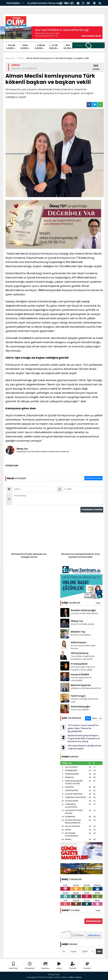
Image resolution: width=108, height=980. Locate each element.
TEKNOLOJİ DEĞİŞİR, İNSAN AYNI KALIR (84, 700)
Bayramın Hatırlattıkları (81, 635)
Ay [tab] (100, 718)
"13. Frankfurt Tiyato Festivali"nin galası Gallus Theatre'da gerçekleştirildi (79, 728)
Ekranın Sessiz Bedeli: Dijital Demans (83, 647)
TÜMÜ (98, 603)
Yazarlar (73, 966)
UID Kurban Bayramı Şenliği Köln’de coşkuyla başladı (81, 748)
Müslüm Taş (78, 632)
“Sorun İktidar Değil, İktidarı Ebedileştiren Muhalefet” (83, 658)
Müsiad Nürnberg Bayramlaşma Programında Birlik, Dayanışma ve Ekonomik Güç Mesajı (80, 738)
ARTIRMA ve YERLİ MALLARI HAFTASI (86, 688)
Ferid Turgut (78, 696)
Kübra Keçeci (79, 642)
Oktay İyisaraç (80, 653)
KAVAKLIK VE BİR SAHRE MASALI (84, 613)
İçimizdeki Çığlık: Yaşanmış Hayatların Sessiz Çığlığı (83, 668)
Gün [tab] (88, 718)
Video (59, 966)
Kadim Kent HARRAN (80, 710)
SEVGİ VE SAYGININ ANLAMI (82, 624)
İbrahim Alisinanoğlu (83, 610)
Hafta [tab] (95, 718)
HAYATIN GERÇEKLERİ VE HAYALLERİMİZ (81, 679)
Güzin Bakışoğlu (80, 707)
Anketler (87, 966)
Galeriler (45, 966)
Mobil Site (13, 966)
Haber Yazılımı (75, 977)
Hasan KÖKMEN (80, 675)
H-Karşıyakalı (79, 664)
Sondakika (30, 966)
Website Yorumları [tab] (93, 478)
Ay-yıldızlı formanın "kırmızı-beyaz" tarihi (49, 3)
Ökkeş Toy (77, 621)
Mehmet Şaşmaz (81, 685)
